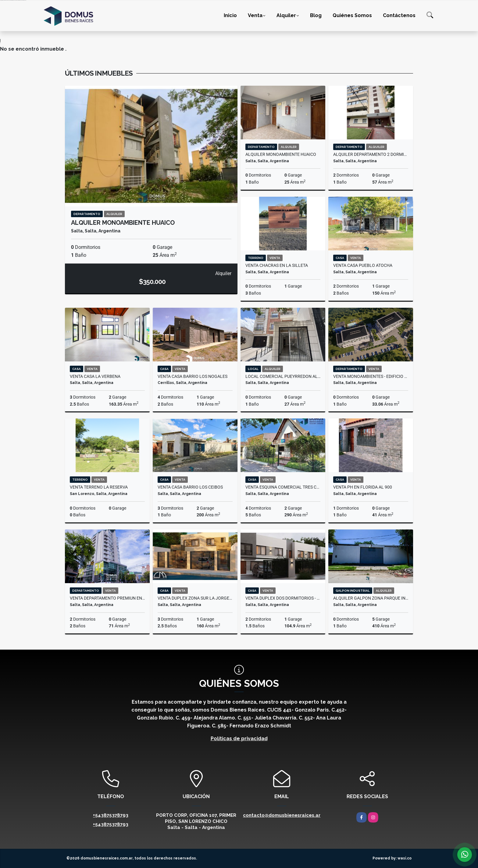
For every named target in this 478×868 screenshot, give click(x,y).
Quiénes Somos (352, 15)
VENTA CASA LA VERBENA (95, 376)
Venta (255, 15)
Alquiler (286, 15)
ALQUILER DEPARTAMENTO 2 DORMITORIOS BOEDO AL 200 (371, 154)
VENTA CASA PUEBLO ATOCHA (363, 265)
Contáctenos (399, 15)
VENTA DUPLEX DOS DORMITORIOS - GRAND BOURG (283, 598)
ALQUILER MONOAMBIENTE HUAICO (123, 223)
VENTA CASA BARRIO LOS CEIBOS (190, 487)
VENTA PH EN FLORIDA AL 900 (363, 487)
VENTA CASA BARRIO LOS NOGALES (193, 376)
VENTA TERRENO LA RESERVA (99, 487)
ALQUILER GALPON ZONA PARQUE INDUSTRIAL (371, 598)
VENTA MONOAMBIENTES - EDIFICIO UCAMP (371, 376)
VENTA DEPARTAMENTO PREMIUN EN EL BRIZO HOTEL (107, 598)
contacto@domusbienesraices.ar (282, 815)
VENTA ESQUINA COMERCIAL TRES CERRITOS (283, 487)
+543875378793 (111, 815)
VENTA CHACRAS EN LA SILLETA (277, 265)
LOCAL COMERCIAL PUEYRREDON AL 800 (283, 376)
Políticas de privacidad (239, 739)
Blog (316, 15)
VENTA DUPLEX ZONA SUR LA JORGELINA (195, 598)
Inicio (230, 15)
